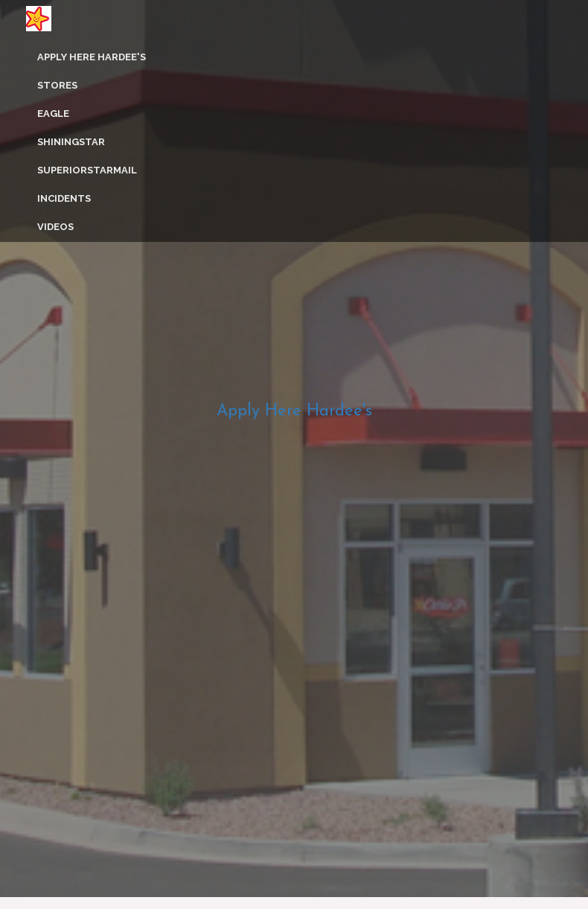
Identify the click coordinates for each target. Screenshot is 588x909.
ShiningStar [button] (71, 142)
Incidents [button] (64, 198)
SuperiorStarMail (87, 170)
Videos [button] (55, 227)
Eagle (53, 114)
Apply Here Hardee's (92, 57)
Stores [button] (57, 85)
